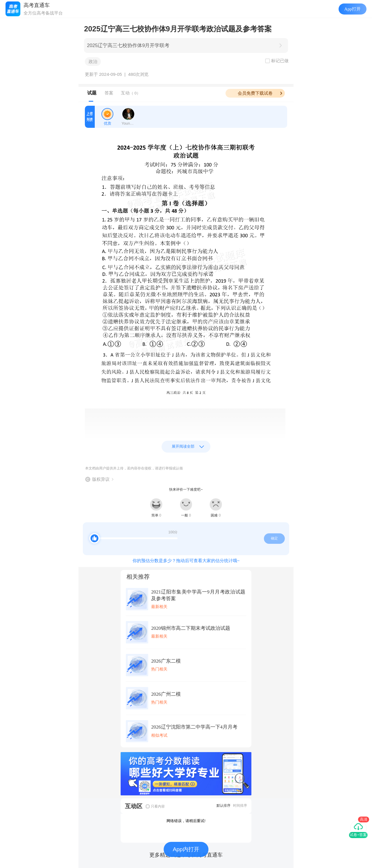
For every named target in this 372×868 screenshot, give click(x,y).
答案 (109, 93)
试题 (92, 93)
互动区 (134, 806)
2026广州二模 (166, 694)
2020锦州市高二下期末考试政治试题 (191, 628)
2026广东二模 (166, 661)
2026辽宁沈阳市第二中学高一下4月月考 (194, 727)
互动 (131, 93)
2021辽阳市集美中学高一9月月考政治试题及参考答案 (198, 595)
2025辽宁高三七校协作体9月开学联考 (128, 45)
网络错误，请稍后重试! (186, 821)
